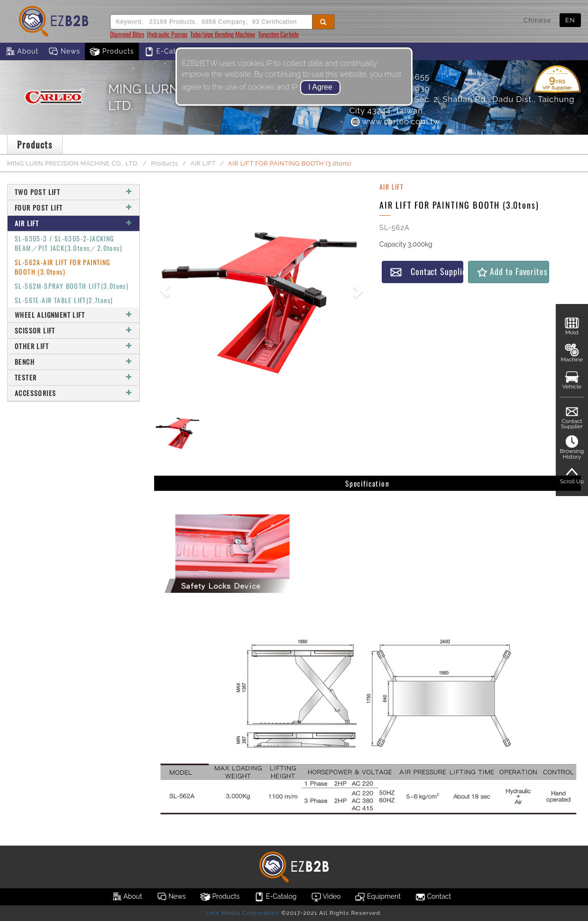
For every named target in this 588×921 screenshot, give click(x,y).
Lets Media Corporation (242, 913)
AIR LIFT (203, 163)
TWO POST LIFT (73, 192)
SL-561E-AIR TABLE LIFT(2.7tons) (64, 300)
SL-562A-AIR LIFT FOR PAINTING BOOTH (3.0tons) (63, 267)
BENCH (73, 362)
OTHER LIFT (73, 346)
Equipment (377, 897)
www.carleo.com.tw (395, 121)
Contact (433, 897)
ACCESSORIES (73, 393)
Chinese (537, 20)
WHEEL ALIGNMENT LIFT (73, 315)
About (22, 52)
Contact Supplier (427, 272)
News (64, 52)
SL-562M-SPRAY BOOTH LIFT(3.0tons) (72, 286)
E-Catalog (168, 52)
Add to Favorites (512, 272)
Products (112, 52)
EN (570, 20)
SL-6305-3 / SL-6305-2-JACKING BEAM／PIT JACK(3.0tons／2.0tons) (69, 243)
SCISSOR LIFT (73, 330)
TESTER (73, 377)
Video (326, 897)
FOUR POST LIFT (73, 207)
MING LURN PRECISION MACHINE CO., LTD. (73, 163)
